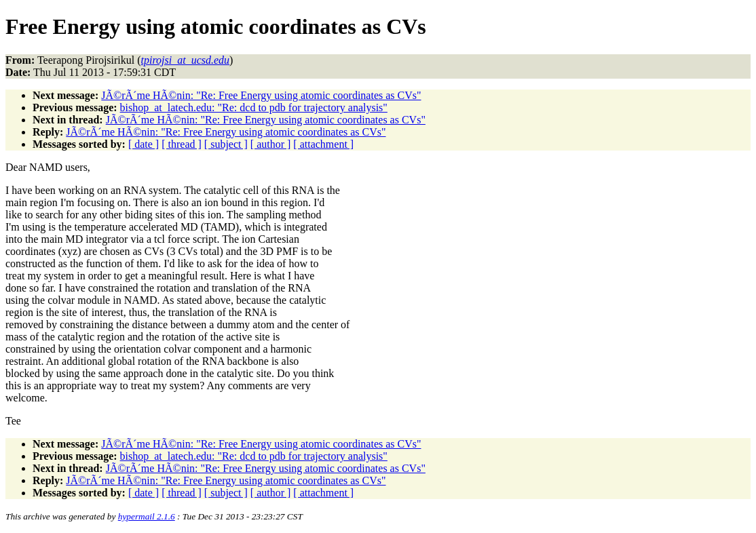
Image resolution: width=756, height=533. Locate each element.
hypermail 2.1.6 (147, 516)
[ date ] (144, 144)
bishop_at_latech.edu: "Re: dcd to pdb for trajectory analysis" (254, 107)
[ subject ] (226, 144)
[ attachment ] (323, 144)
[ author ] (271, 144)
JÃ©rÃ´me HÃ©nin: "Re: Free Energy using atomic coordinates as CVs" (261, 95)
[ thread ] (182, 144)
